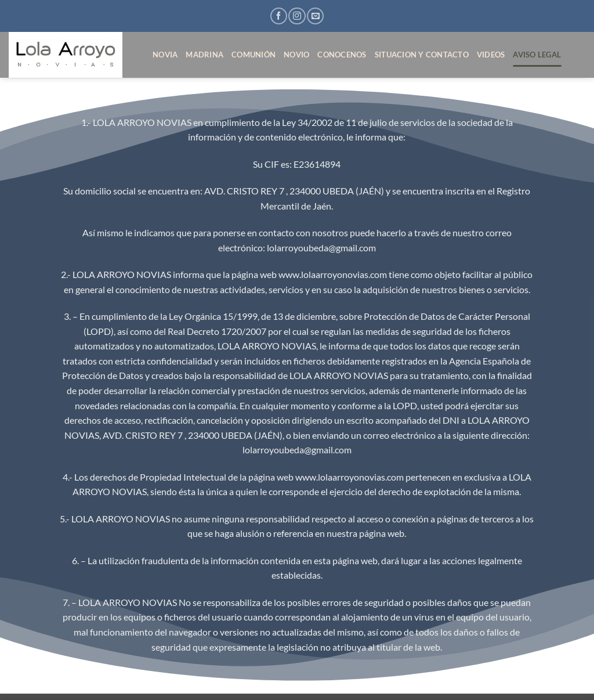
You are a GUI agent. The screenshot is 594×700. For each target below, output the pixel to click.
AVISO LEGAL (537, 55)
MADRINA (204, 55)
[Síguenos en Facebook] (279, 16)
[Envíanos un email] (315, 16)
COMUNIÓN (253, 55)
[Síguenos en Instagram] (297, 16)
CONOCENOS (342, 55)
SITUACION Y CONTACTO (422, 55)
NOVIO (296, 55)
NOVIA (165, 55)
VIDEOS (491, 55)
